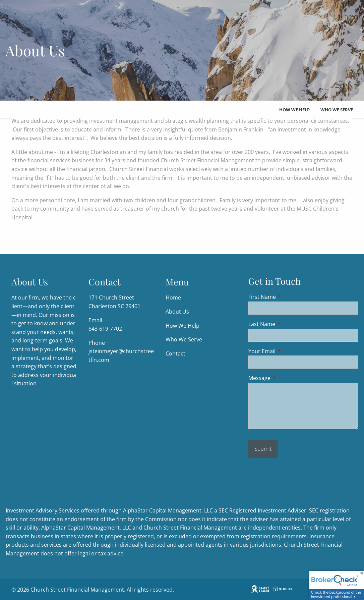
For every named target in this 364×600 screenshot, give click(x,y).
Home (173, 298)
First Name (289, 297)
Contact (175, 353)
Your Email (289, 351)
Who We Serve (337, 110)
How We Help (294, 110)
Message (286, 378)
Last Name (289, 324)
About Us (177, 312)
